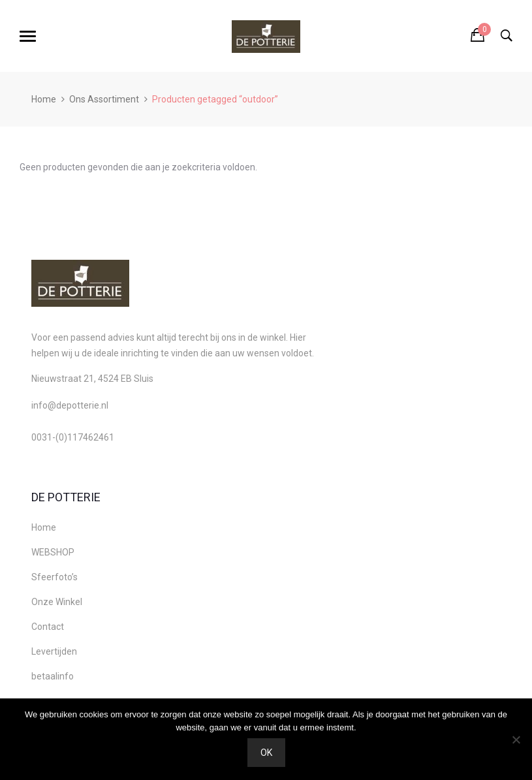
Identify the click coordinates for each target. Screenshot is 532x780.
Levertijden (54, 651)
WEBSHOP (53, 552)
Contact (48, 627)
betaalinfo (53, 676)
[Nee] (516, 740)
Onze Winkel (57, 602)
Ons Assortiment (104, 99)
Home (44, 99)
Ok (266, 753)
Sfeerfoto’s (55, 577)
